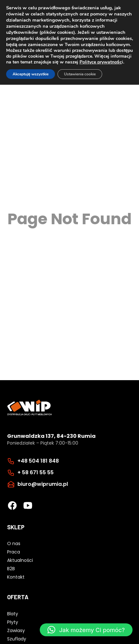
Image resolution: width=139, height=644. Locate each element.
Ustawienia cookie (80, 74)
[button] (86, 630)
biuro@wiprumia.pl (43, 484)
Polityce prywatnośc (101, 62)
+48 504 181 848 (38, 461)
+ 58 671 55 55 (36, 472)
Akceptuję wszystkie (31, 74)
